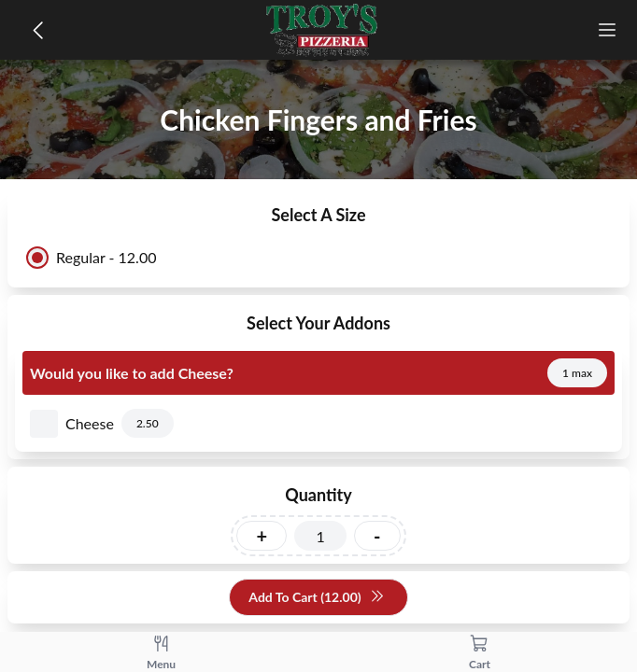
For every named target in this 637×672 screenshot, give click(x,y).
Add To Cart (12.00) (316, 598)
